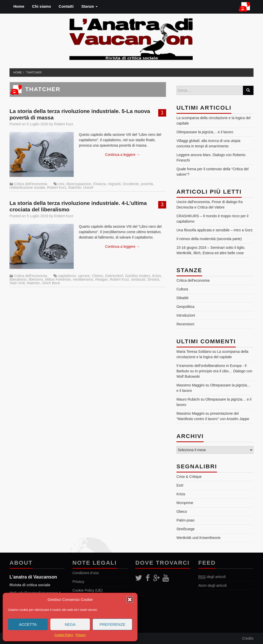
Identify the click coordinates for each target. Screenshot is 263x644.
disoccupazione (79, 184)
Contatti (66, 6)
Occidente (131, 184)
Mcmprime (185, 503)
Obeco (182, 512)
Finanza (99, 184)
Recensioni (185, 324)
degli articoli (212, 577)
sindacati (138, 279)
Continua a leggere (123, 155)
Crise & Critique (189, 477)
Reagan (102, 279)
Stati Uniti (17, 283)
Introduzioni (186, 315)
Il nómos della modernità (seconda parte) (209, 239)
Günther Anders (138, 276)
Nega (70, 624)
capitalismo (67, 276)
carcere (84, 276)
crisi (61, 184)
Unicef (88, 187)
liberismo (36, 279)
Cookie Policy (64, 635)
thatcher (34, 72)
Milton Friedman (58, 279)
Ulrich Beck (51, 283)
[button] (130, 600)
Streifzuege (186, 529)
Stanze (89, 6)
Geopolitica (185, 307)
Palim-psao (185, 520)
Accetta (28, 624)
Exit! (180, 485)
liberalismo (18, 279)
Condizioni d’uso (86, 573)
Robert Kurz (64, 124)
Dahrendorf (114, 276)
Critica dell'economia (31, 184)
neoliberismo (83, 279)
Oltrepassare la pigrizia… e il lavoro (205, 132)
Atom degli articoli (213, 585)
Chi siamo (42, 6)
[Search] (248, 90)
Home (19, 6)
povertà (147, 184)
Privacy (81, 635)
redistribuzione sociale (27, 187)
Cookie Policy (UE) (87, 590)
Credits (248, 638)
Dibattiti (182, 298)
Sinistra (153, 279)
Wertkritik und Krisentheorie (199, 538)
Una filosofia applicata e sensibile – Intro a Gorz (215, 230)
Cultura (182, 289)
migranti (114, 184)
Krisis (157, 276)
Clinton (98, 276)
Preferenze (112, 624)
